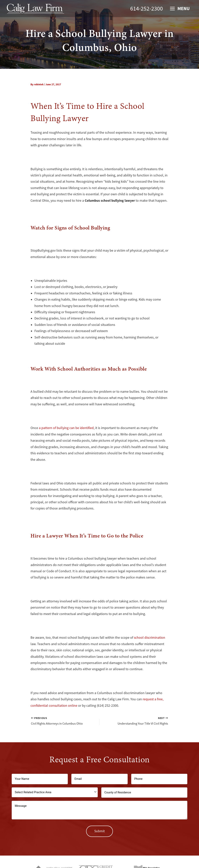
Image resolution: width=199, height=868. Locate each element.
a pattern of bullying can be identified (66, 428)
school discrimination (150, 637)
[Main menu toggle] (179, 9)
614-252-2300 (147, 9)
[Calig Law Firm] (35, 8)
